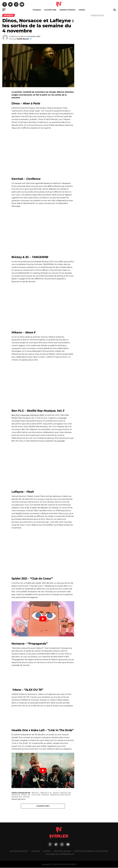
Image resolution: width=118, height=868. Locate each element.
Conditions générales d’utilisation (91, 851)
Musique (37, 10)
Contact (47, 851)
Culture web (50, 10)
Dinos (56, 793)
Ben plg (36, 793)
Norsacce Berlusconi (61, 795)
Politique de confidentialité (60, 854)
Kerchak (16, 795)
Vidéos (82, 10)
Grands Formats (67, 10)
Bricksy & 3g (47, 793)
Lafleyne (37, 795)
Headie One (66, 793)
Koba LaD (26, 795)
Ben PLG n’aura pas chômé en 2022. (28, 415)
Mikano (46, 795)
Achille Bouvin (23, 39)
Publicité (36, 851)
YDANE (27, 797)
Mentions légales (62, 851)
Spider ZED (17, 797)
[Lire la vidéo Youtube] (43, 619)
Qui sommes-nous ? (19, 851)
